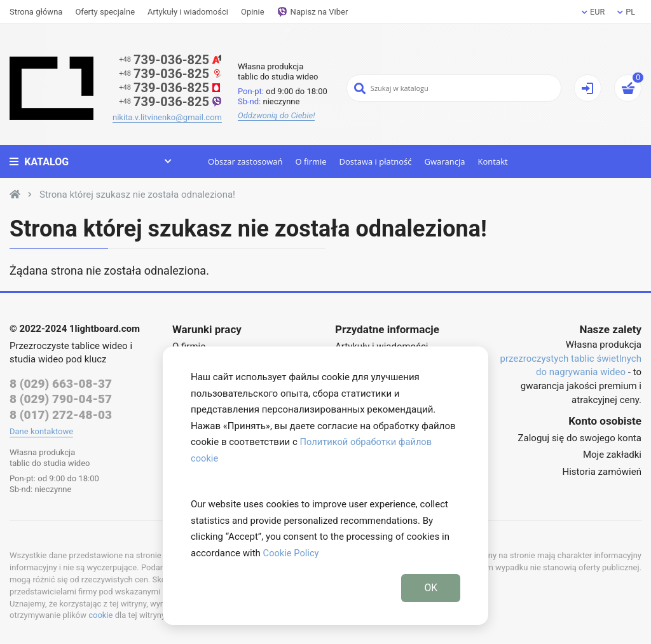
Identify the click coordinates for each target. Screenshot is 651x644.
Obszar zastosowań (244, 161)
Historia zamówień (602, 472)
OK (431, 587)
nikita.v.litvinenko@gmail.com (167, 117)
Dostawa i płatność (374, 161)
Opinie (253, 12)
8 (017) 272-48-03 (61, 415)
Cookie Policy (292, 552)
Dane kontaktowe (41, 432)
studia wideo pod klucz (58, 359)
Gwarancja (444, 161)
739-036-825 (170, 60)
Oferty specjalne (105, 12)
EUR (593, 12)
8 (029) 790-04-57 (61, 400)
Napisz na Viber (313, 12)
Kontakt (492, 161)
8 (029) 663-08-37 (61, 384)
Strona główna (36, 12)
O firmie (310, 161)
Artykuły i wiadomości (188, 12)
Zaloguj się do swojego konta (580, 438)
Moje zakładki (612, 455)
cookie (100, 616)
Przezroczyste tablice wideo (69, 346)
